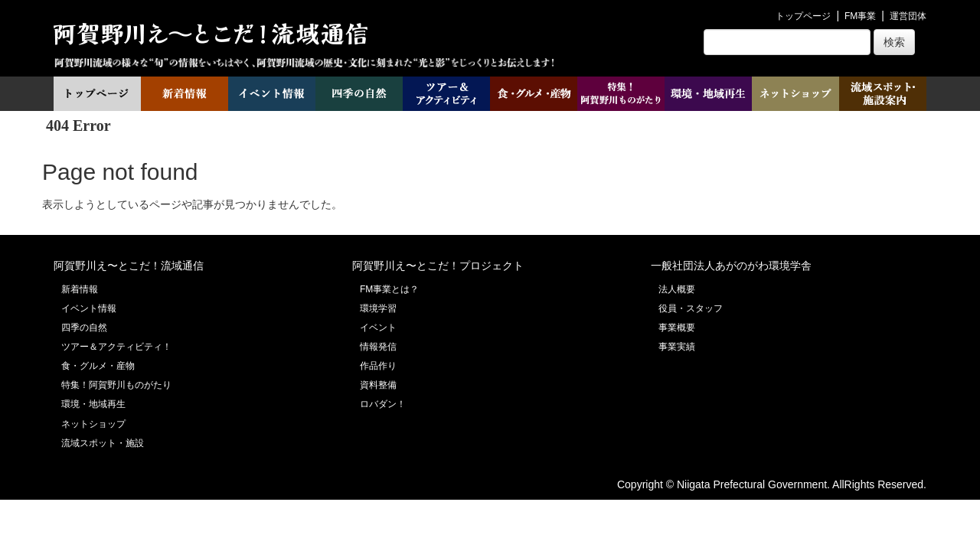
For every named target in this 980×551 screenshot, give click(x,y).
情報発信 (378, 347)
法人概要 (677, 289)
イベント (378, 328)
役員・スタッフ (691, 308)
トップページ (803, 16)
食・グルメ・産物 (98, 366)
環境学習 (378, 308)
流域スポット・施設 (103, 443)
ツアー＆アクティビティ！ (116, 347)
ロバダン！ (383, 404)
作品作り (378, 366)
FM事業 (860, 16)
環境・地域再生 (93, 404)
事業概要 (677, 328)
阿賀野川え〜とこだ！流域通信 (129, 266)
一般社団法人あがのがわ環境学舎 (731, 266)
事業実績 (677, 347)
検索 (894, 42)
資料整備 (378, 385)
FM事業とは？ (389, 289)
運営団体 (908, 16)
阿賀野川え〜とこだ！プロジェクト (438, 266)
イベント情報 (89, 308)
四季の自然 (84, 328)
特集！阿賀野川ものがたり (116, 385)
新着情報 (80, 289)
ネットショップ (93, 424)
